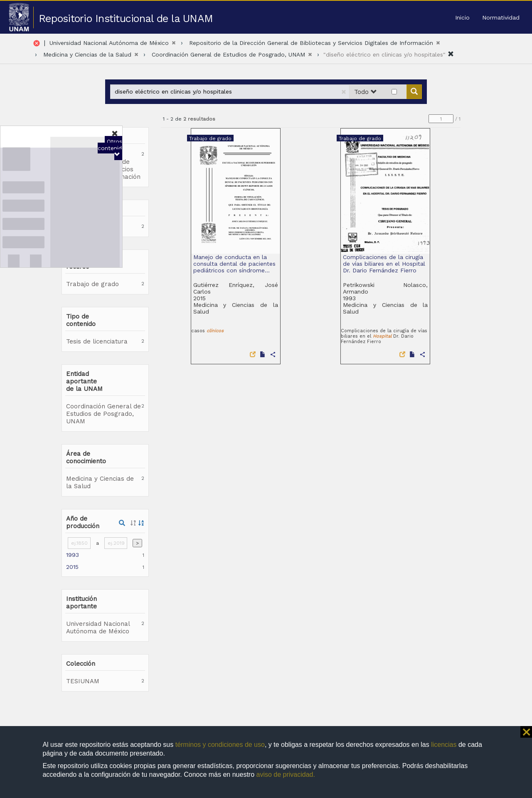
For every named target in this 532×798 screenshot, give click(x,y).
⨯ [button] (526, 732)
